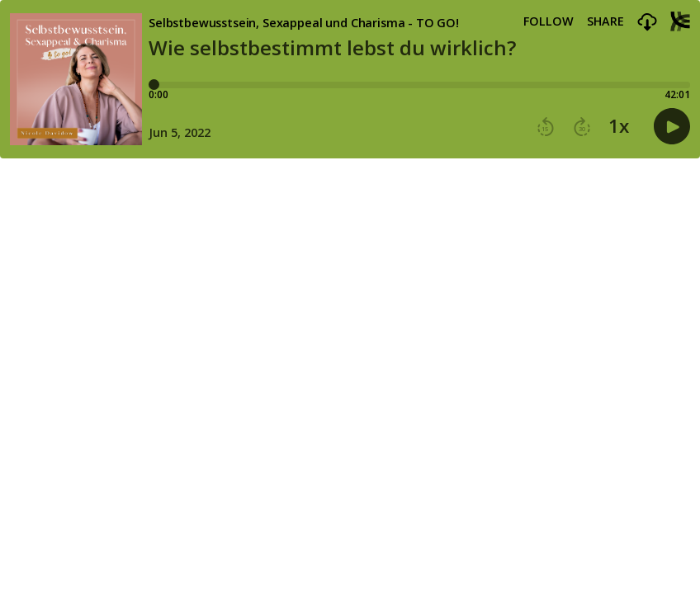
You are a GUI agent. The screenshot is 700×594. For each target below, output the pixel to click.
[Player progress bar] (419, 85)
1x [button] (619, 126)
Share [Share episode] (605, 21)
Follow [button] (549, 21)
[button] (647, 23)
